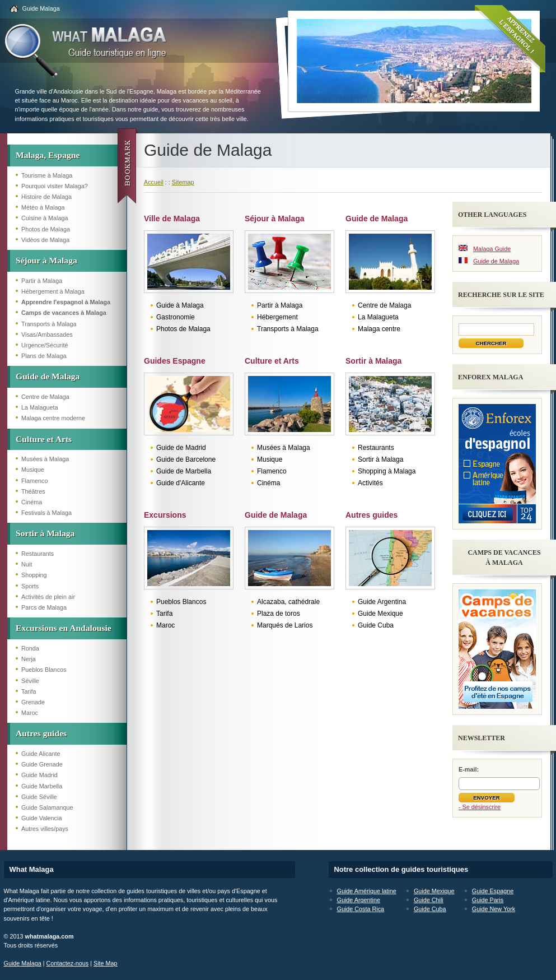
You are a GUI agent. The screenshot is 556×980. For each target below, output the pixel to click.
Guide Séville (39, 797)
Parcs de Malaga (44, 607)
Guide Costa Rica (361, 909)
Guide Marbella (42, 786)
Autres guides (41, 733)
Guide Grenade (42, 764)
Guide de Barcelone (186, 459)
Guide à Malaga (180, 305)
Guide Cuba (376, 625)
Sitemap (183, 182)
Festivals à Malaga (46, 513)
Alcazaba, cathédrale (288, 602)
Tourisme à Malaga (47, 175)
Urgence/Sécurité (45, 345)
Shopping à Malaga (387, 471)
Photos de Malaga (46, 229)
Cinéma (32, 502)
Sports (30, 586)
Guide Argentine (359, 900)
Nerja (29, 659)
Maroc (30, 713)
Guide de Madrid (181, 448)
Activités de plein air (48, 597)
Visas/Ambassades (47, 335)
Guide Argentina (382, 602)
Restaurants (38, 554)
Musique (33, 470)
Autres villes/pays (45, 829)
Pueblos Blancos (44, 670)
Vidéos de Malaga (45, 240)
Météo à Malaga (43, 207)
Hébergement (277, 317)
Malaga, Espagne (48, 155)
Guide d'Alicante (181, 483)
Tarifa (29, 691)
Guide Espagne (493, 891)
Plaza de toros (279, 614)
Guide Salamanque (47, 807)
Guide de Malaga (48, 376)
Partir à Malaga (42, 281)
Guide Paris (488, 900)
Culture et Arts (44, 439)
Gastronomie (176, 317)
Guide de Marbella (184, 471)
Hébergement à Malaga (53, 291)
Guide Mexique (380, 614)
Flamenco (34, 481)
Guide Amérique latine (367, 891)
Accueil (154, 182)
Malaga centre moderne (53, 418)
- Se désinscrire (480, 807)
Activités (370, 483)
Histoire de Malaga (46, 197)
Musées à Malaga (45, 459)
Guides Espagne (175, 361)
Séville (30, 681)
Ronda (30, 648)
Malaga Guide (492, 249)
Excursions (165, 515)
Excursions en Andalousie (64, 628)
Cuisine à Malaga (45, 218)
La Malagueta (39, 407)
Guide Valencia (41, 818)
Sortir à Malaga (45, 533)
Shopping (34, 575)
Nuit (27, 564)
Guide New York (494, 909)
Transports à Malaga (49, 324)
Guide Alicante (41, 754)
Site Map (106, 963)
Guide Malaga (41, 8)
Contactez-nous (68, 963)
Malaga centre (379, 329)
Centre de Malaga (45, 397)
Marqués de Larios (285, 625)
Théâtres (33, 491)
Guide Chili (429, 900)
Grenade (33, 702)
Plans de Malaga (44, 356)
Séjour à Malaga (46, 260)
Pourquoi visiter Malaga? (55, 186)
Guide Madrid (39, 775)
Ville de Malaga (172, 219)
